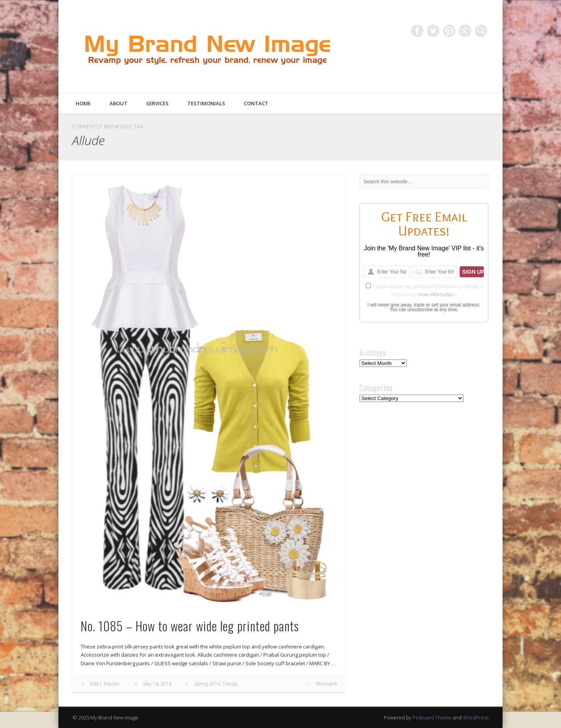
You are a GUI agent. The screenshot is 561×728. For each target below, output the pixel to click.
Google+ (465, 31)
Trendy (230, 684)
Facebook (417, 31)
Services (157, 103)
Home (83, 103)
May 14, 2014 (157, 684)
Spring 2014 (207, 684)
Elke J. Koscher (105, 684)
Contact (256, 103)
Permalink (327, 684)
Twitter (433, 31)
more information (436, 295)
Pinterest (449, 31)
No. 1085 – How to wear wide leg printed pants (190, 626)
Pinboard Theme (432, 717)
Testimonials (206, 103)
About (118, 103)
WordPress (476, 717)
